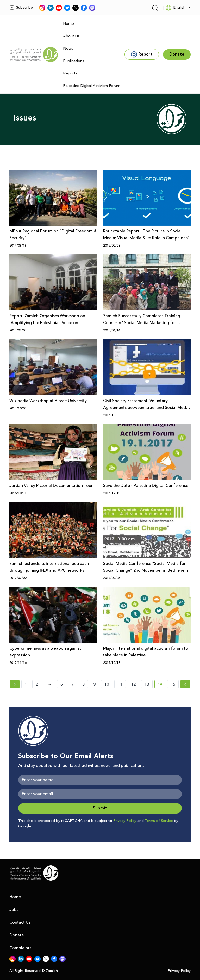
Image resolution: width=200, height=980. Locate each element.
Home (68, 24)
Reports (70, 73)
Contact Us (20, 922)
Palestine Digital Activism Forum (92, 86)
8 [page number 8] (83, 684)
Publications (74, 61)
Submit (100, 808)
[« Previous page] (15, 684)
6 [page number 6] (62, 684)
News (68, 48)
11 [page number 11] (120, 684)
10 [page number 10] (107, 684)
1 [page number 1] (26, 684)
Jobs (14, 910)
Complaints (20, 948)
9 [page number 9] (94, 684)
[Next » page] (185, 684)
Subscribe (21, 8)
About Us (71, 36)
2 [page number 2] (37, 684)
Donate (17, 935)
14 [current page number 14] (162, 685)
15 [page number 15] (173, 684)
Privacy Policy (125, 821)
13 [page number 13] (147, 684)
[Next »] (185, 684)
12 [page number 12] (133, 684)
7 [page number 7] (73, 684)
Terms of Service (159, 821)
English (175, 8)
